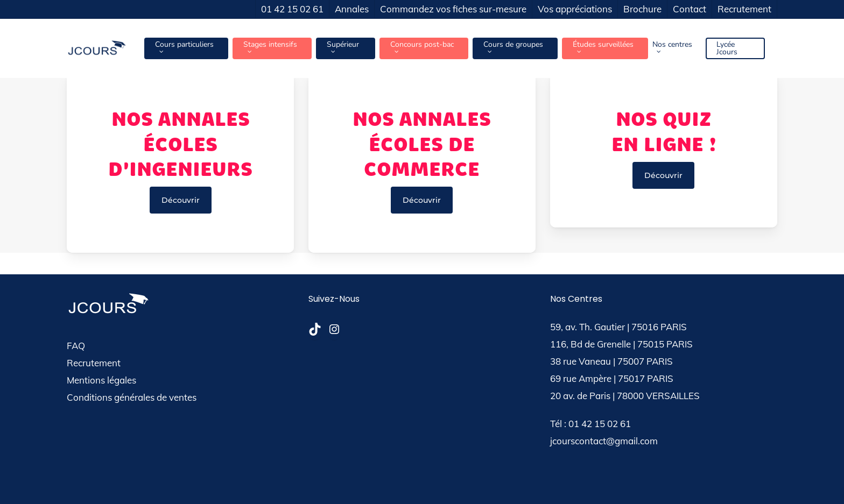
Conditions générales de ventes (132, 397)
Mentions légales (101, 380)
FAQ (76, 346)
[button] (181, 200)
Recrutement (94, 363)
